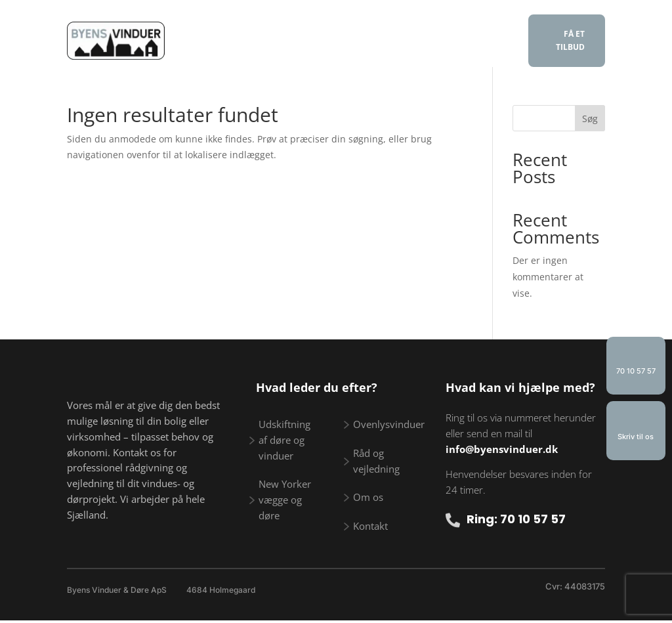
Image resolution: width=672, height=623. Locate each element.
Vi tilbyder (271, 32)
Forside (205, 32)
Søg (590, 118)
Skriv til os (636, 437)
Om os (305, 52)
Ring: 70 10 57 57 (516, 519)
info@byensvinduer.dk (502, 449)
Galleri (469, 32)
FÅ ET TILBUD (570, 40)
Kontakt (361, 52)
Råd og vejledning (381, 32)
